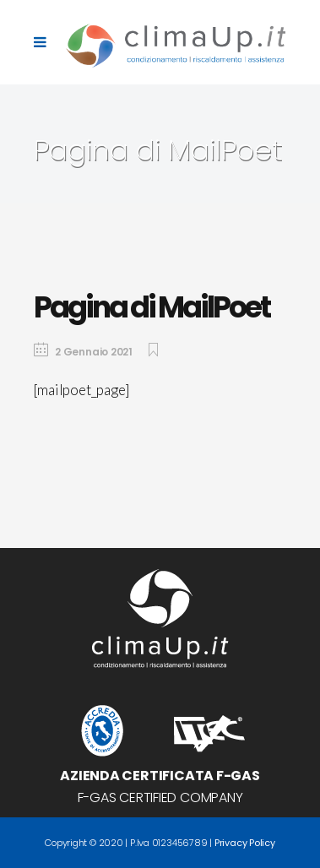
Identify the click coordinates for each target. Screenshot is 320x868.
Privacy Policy (245, 843)
